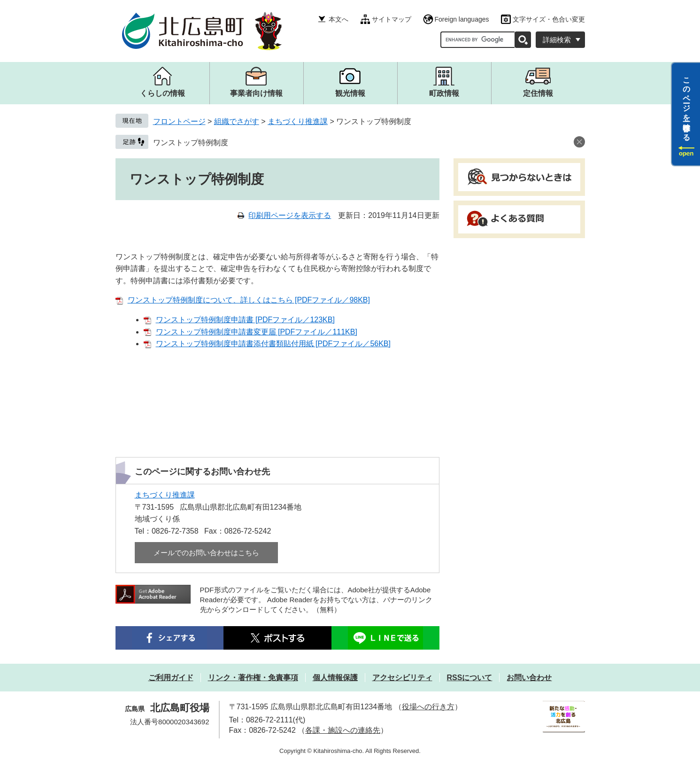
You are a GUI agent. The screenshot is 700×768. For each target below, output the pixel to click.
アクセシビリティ (402, 678)
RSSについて (470, 678)
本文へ (338, 19)
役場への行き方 (428, 707)
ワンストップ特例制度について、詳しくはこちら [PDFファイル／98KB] (249, 300)
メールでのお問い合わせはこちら (206, 553)
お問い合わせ (529, 678)
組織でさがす (237, 121)
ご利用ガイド (171, 678)
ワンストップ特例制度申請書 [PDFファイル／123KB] (245, 320)
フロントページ (179, 121)
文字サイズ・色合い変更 (549, 19)
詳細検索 (557, 40)
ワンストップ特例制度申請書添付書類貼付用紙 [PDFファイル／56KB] (273, 344)
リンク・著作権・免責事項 (253, 678)
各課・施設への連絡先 (343, 730)
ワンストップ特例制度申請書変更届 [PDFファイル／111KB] (257, 332)
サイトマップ (392, 19)
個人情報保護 (335, 678)
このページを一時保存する (687, 105)
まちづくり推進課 (298, 121)
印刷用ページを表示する (290, 215)
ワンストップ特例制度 (191, 143)
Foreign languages (462, 19)
